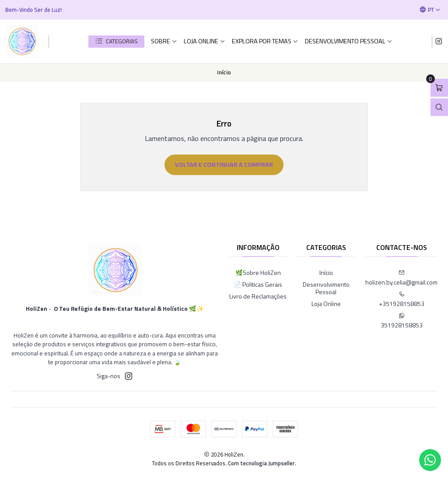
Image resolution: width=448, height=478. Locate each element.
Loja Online (205, 41)
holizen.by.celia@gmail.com (401, 278)
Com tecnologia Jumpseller (261, 463)
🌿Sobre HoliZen (258, 272)
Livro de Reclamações (258, 296)
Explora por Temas (265, 41)
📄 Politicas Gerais (258, 284)
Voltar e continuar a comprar (224, 165)
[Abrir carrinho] (439, 88)
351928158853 (402, 321)
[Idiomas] (430, 10)
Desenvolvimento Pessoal (349, 41)
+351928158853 (402, 300)
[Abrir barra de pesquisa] (439, 107)
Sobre (164, 41)
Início (326, 272)
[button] (116, 42)
